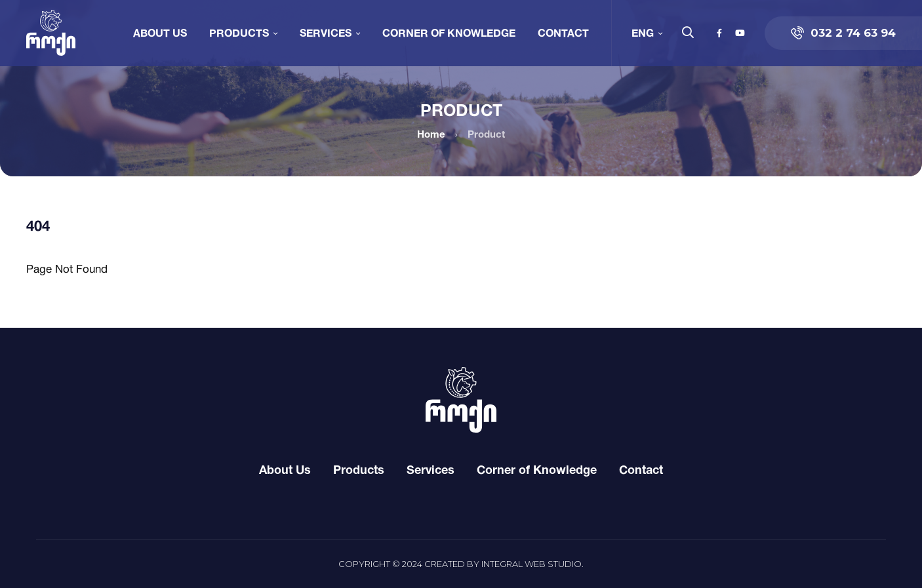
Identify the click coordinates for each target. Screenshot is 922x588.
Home (431, 134)
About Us (160, 32)
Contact (563, 32)
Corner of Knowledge (449, 32)
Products (239, 32)
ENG (643, 32)
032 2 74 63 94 (843, 33)
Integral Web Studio (531, 564)
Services (326, 32)
